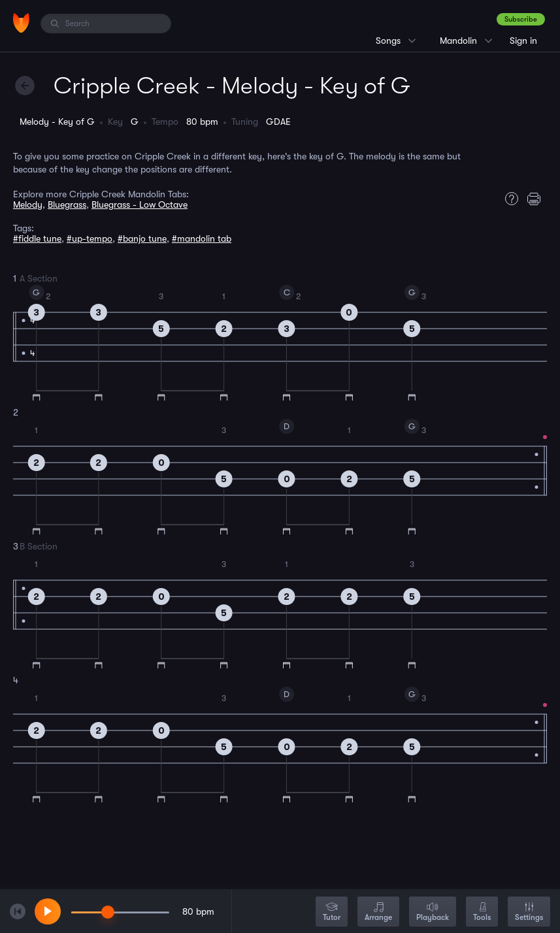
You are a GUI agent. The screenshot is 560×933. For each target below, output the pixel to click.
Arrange (378, 912)
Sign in (523, 41)
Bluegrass (67, 205)
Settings (529, 912)
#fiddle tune (37, 238)
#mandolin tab (202, 238)
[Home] (21, 23)
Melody (28, 205)
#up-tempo (90, 238)
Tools (482, 912)
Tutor (332, 912)
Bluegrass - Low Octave (140, 205)
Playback (433, 912)
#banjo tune (142, 238)
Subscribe (521, 19)
